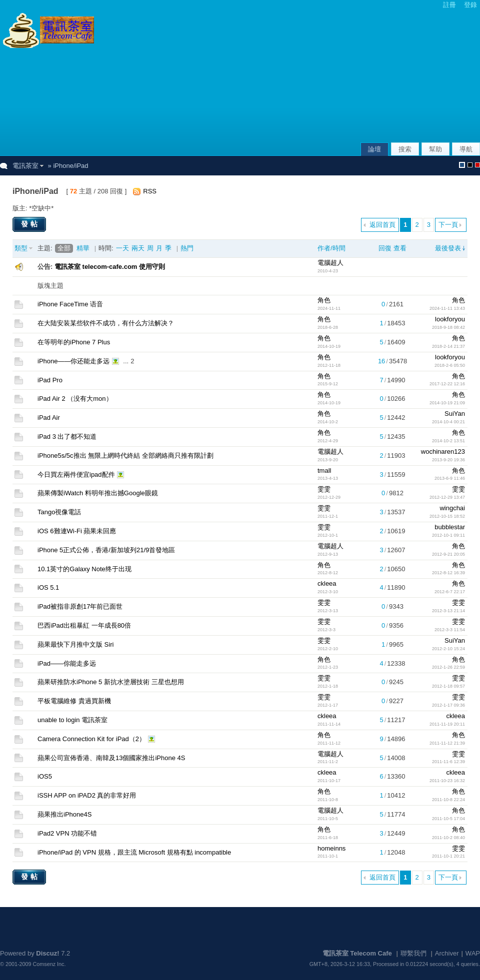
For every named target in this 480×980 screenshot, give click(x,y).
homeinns (331, 848)
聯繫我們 (413, 953)
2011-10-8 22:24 (448, 800)
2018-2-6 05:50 (450, 365)
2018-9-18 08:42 (448, 327)
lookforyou (450, 319)
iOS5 (45, 776)
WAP (473, 953)
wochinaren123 (443, 452)
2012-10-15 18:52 (447, 516)
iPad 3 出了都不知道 (67, 437)
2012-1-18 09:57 (448, 686)
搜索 (405, 149)
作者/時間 (331, 248)
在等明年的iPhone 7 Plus (74, 342)
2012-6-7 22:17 (450, 592)
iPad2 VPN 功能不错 (67, 833)
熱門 (187, 248)
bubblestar (450, 527)
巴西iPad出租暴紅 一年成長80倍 (84, 625)
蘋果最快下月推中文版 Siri (75, 644)
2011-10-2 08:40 (448, 838)
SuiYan (455, 414)
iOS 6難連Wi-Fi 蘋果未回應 (77, 531)
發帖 (30, 224)
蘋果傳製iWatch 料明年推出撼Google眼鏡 (98, 493)
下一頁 (448, 225)
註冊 (449, 5)
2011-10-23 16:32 (447, 781)
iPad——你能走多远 (67, 663)
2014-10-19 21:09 (447, 403)
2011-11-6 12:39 (448, 762)
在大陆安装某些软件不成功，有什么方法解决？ (106, 323)
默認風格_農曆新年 (477, 165)
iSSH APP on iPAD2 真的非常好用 (87, 795)
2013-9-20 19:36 (448, 460)
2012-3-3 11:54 (450, 630)
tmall (324, 471)
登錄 (470, 5)
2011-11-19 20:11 (447, 724)
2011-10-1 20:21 (448, 856)
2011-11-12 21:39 (447, 743)
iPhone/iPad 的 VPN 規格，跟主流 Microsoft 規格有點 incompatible (134, 852)
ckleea (327, 583)
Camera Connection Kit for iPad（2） (91, 739)
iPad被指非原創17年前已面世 (80, 606)
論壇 (374, 149)
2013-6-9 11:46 (450, 478)
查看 (400, 248)
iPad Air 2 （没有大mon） (75, 399)
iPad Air (49, 418)
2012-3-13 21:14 (448, 611)
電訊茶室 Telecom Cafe (357, 953)
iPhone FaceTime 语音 (70, 304)
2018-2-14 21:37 (448, 346)
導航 (466, 149)
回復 (385, 248)
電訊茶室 (25, 166)
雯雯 (324, 489)
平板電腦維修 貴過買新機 (74, 701)
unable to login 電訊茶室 (72, 720)
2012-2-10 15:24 (448, 649)
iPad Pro (50, 380)
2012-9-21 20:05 (448, 554)
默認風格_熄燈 (470, 165)
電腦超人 (330, 263)
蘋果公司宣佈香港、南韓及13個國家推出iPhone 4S (111, 758)
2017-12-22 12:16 (447, 384)
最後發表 (448, 248)
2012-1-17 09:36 (448, 705)
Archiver (447, 953)
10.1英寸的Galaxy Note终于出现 (84, 569)
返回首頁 (382, 225)
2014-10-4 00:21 (448, 422)
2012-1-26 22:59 (448, 667)
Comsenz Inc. (49, 964)
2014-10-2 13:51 (448, 441)
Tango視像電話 (59, 512)
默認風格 (462, 165)
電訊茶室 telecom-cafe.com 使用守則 (110, 267)
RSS (150, 191)
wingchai (452, 508)
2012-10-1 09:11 (448, 535)
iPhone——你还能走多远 (73, 361)
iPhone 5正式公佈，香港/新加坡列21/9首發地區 (106, 550)
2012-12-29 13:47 (447, 497)
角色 (324, 300)
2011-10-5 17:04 (448, 819)
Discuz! (47, 953)
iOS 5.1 (48, 587)
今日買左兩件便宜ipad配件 (76, 475)
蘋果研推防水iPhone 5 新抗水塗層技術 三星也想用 (111, 682)
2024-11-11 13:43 (447, 308)
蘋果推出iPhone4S (64, 814)
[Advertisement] (411, 77)
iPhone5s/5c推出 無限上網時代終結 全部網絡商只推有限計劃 (125, 456)
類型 (21, 248)
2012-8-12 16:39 (448, 573)
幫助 (435, 149)
